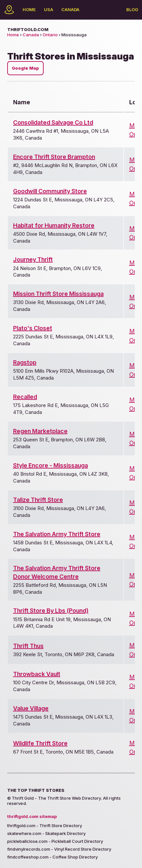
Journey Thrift (33, 259)
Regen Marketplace (40, 431)
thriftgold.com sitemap (32, 816)
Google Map (25, 68)
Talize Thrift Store (38, 500)
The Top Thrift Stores (36, 790)
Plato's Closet (33, 328)
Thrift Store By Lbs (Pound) (51, 611)
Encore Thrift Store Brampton (54, 157)
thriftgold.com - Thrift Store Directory (45, 825)
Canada (70, 9)
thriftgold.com (28, 29)
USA (49, 9)
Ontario (50, 35)
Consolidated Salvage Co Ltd (53, 122)
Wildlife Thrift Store (40, 743)
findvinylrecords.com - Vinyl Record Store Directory (59, 849)
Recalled (25, 397)
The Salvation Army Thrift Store (57, 534)
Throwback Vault (37, 674)
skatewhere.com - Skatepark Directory (46, 833)
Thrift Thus (28, 646)
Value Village (31, 708)
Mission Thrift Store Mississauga (58, 294)
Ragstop (25, 362)
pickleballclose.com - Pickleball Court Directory (55, 841)
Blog (132, 9)
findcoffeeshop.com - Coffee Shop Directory (52, 857)
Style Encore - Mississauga (51, 465)
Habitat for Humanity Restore (54, 225)
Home (29, 9)
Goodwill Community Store (50, 191)
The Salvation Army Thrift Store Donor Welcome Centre (57, 572)
